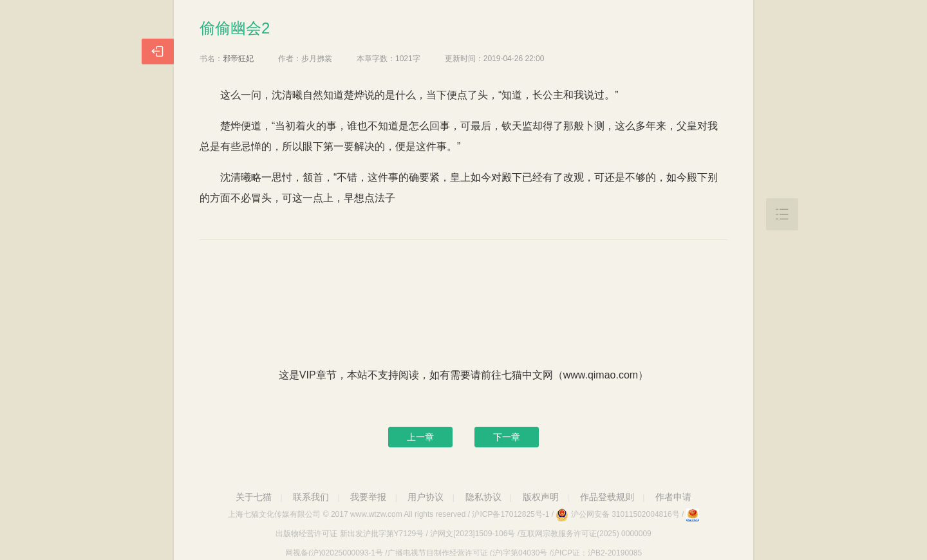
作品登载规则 (607, 497)
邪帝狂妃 (238, 59)
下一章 (507, 437)
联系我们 (311, 497)
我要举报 (368, 497)
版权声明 (541, 497)
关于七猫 (254, 497)
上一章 (420, 437)
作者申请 (673, 497)
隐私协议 (483, 497)
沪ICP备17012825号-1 (510, 514)
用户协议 (426, 497)
